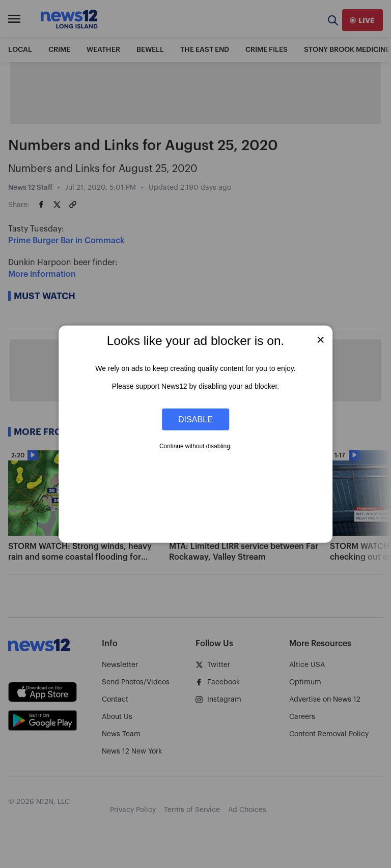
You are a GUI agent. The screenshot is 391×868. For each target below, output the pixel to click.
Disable (195, 419)
